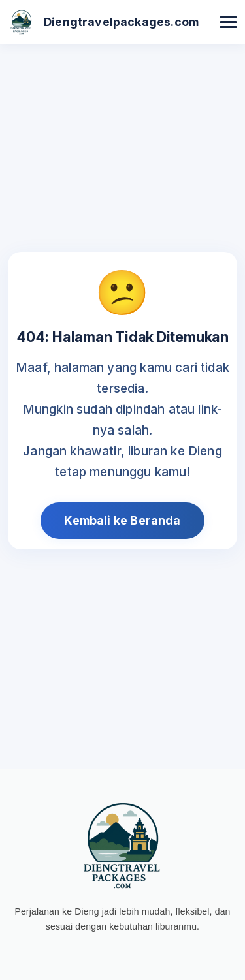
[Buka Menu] (228, 23)
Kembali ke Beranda (122, 520)
